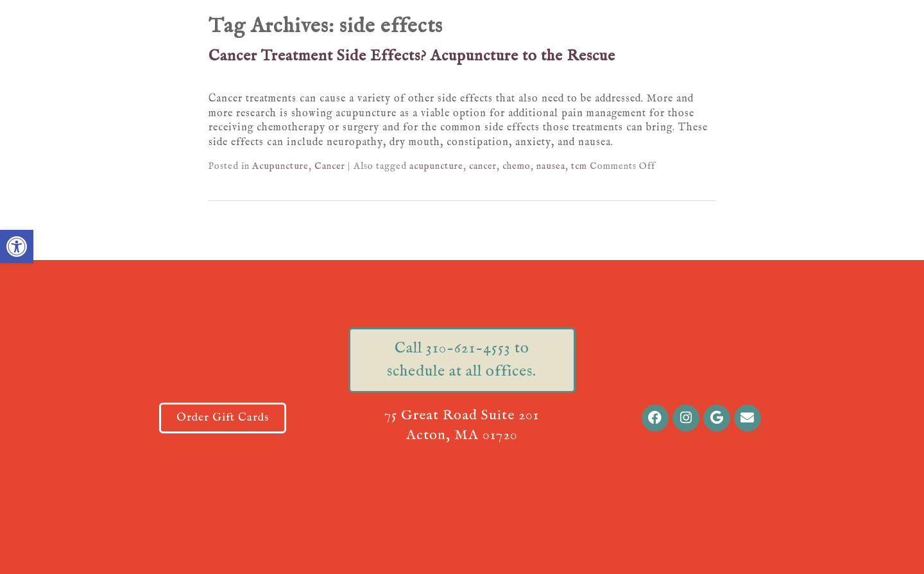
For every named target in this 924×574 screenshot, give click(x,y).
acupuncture (436, 166)
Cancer (330, 166)
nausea (551, 166)
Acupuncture (280, 166)
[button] (17, 247)
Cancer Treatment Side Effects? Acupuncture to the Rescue (412, 56)
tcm (579, 166)
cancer (483, 166)
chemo (517, 166)
